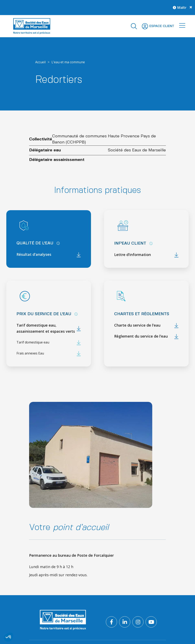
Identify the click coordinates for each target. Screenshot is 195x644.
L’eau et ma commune (68, 62)
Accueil (40, 62)
